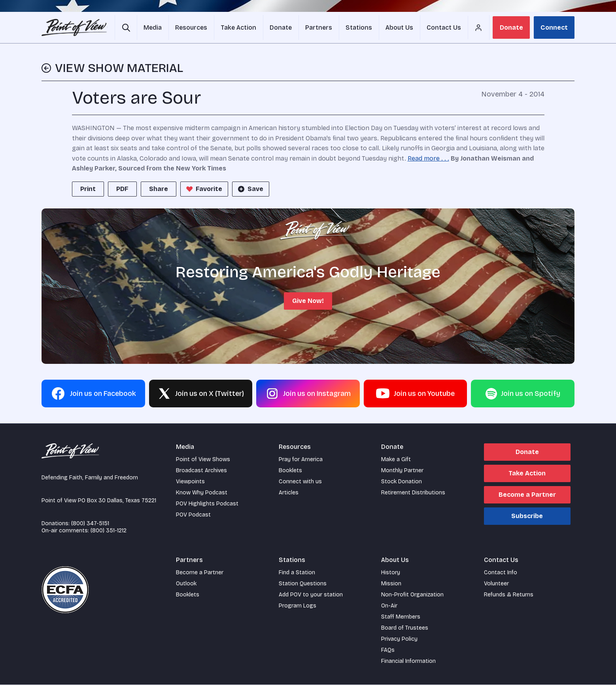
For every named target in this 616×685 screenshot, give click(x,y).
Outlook (186, 584)
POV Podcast (193, 515)
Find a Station (297, 573)
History (391, 573)
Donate (511, 27)
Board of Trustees (405, 628)
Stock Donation (402, 482)
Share (159, 189)
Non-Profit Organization (412, 595)
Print (88, 189)
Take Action (527, 474)
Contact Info (501, 573)
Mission (391, 584)
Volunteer (496, 584)
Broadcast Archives (201, 471)
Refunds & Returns (509, 595)
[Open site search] (126, 28)
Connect (554, 27)
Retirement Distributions (413, 493)
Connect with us (300, 482)
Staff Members (401, 617)
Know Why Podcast (202, 493)
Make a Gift (396, 460)
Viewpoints (190, 482)
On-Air (389, 606)
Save (250, 189)
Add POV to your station (311, 595)
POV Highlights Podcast (207, 504)
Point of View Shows (203, 460)
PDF (122, 189)
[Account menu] (475, 28)
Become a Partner (527, 495)
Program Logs (298, 606)
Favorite (203, 189)
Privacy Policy (399, 639)
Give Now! (308, 301)
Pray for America (301, 460)
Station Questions (303, 584)
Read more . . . (428, 159)
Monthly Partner (402, 471)
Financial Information (408, 661)
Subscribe (527, 516)
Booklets (290, 471)
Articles (289, 493)
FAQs (388, 650)
